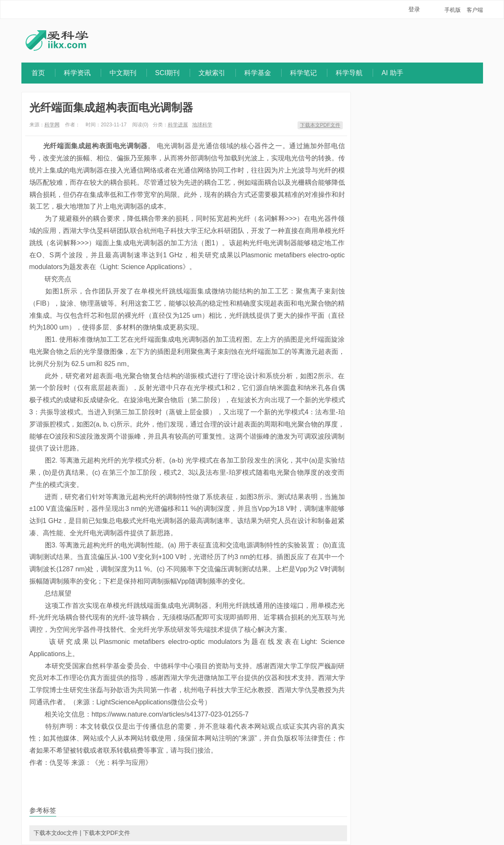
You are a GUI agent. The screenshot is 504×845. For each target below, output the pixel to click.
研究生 (80, 690)
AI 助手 (392, 73)
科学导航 (349, 73)
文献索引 (212, 73)
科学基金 (258, 73)
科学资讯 (77, 73)
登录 (414, 9)
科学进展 (178, 125)
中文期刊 (123, 73)
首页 (38, 73)
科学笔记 (303, 73)
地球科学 (202, 125)
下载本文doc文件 (56, 833)
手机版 (453, 10)
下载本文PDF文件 (320, 125)
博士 (56, 690)
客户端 (475, 10)
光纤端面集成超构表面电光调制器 (111, 107)
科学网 (52, 125)
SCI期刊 (168, 73)
